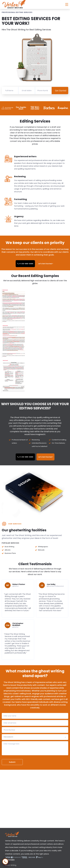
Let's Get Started (46, 264)
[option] (7, 108)
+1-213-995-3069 (25, 264)
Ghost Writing (11, 865)
